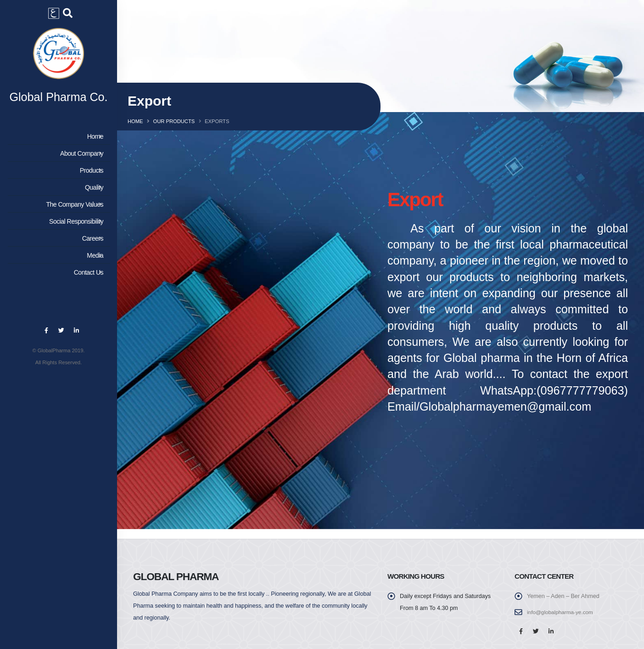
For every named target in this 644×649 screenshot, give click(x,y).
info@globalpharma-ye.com (562, 612)
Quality (57, 192)
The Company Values (57, 209)
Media (57, 260)
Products (57, 175)
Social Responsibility (57, 226)
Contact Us (57, 277)
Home (57, 141)
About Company (57, 158)
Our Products (174, 121)
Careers (57, 243)
